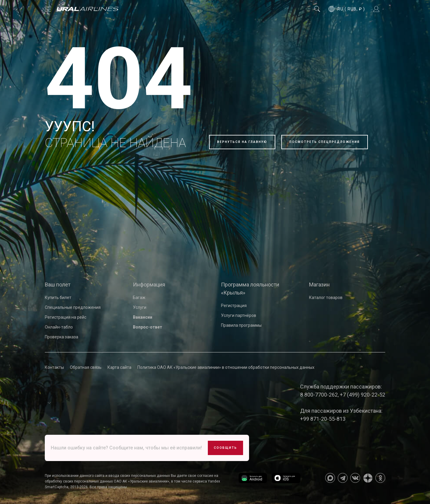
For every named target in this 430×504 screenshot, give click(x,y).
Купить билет (58, 298)
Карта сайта (119, 367)
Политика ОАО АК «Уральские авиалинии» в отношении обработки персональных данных (226, 367)
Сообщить (225, 448)
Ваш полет (58, 285)
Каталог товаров (326, 298)
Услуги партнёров (239, 315)
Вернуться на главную (242, 142)
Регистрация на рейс (66, 317)
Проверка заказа (62, 337)
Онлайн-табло (59, 327)
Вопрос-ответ (148, 327)
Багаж (139, 298)
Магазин (319, 285)
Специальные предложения (73, 307)
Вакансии (143, 317)
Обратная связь (86, 367)
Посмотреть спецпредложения (325, 142)
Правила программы (241, 325)
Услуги (140, 307)
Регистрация (234, 306)
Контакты (54, 367)
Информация (149, 285)
